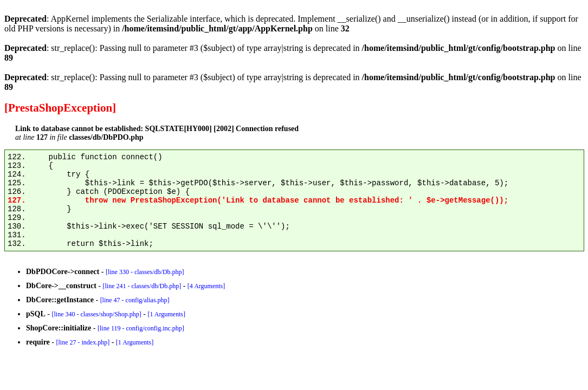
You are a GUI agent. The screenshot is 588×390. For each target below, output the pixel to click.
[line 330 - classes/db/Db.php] (145, 272)
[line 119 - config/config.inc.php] (141, 328)
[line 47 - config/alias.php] (135, 300)
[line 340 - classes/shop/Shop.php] (96, 314)
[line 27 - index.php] (83, 342)
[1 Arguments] (166, 314)
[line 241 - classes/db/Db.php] (142, 286)
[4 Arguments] (206, 286)
